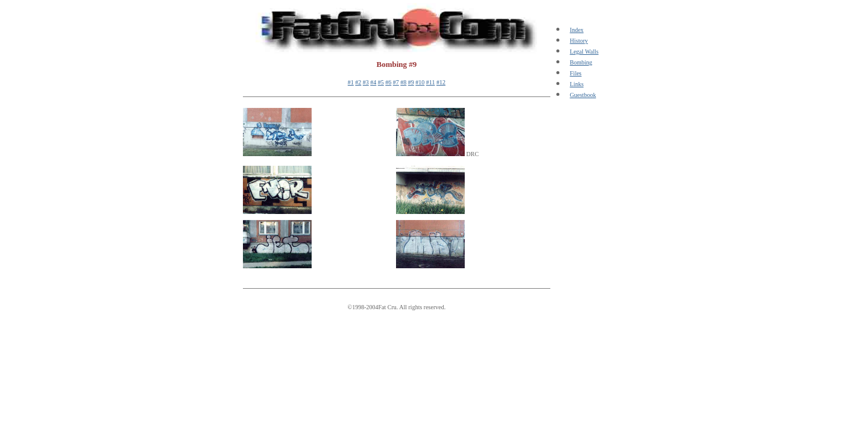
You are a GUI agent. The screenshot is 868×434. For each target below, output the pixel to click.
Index (577, 30)
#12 (441, 82)
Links (577, 84)
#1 (351, 82)
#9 (411, 82)
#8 (403, 82)
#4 (373, 82)
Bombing (581, 62)
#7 (396, 82)
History (579, 41)
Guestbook (583, 95)
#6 (388, 82)
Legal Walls (584, 52)
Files (575, 73)
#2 (358, 82)
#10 (420, 82)
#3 (366, 82)
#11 (431, 82)
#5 (381, 82)
